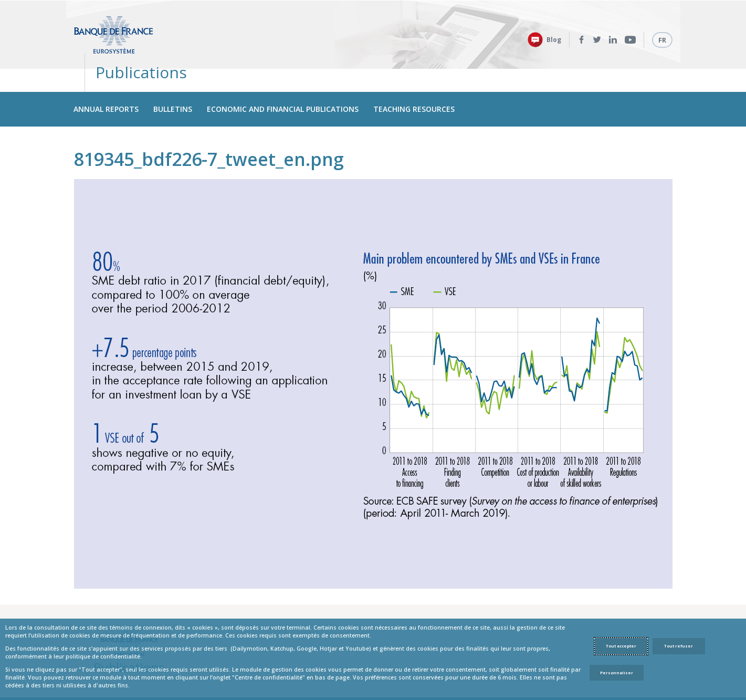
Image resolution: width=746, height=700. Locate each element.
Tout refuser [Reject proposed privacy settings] (679, 646)
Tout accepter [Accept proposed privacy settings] (621, 646)
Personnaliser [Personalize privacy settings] (617, 673)
